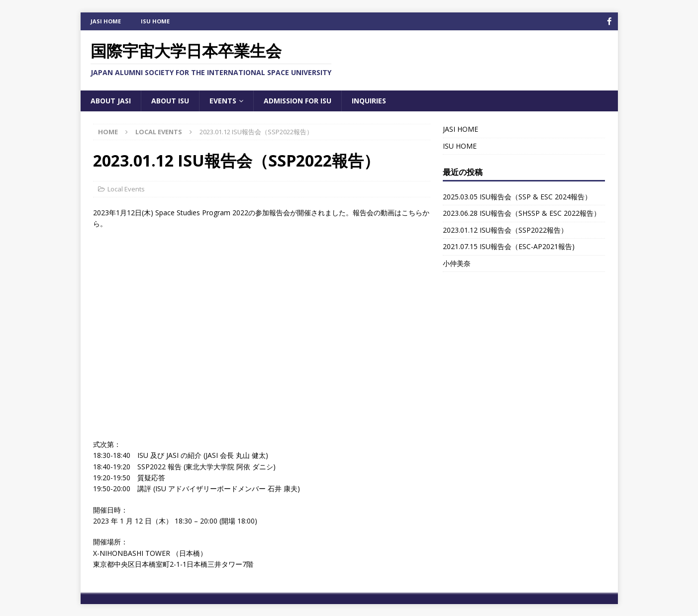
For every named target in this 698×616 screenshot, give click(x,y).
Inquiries (369, 100)
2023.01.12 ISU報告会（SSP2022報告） (505, 229)
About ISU (170, 100)
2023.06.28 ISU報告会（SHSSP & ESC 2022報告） (522, 213)
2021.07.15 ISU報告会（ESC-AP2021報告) (509, 246)
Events (223, 100)
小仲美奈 (457, 263)
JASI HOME (106, 21)
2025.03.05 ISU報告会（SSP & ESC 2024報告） (517, 196)
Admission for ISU (298, 100)
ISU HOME (155, 21)
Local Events (126, 188)
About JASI (111, 100)
